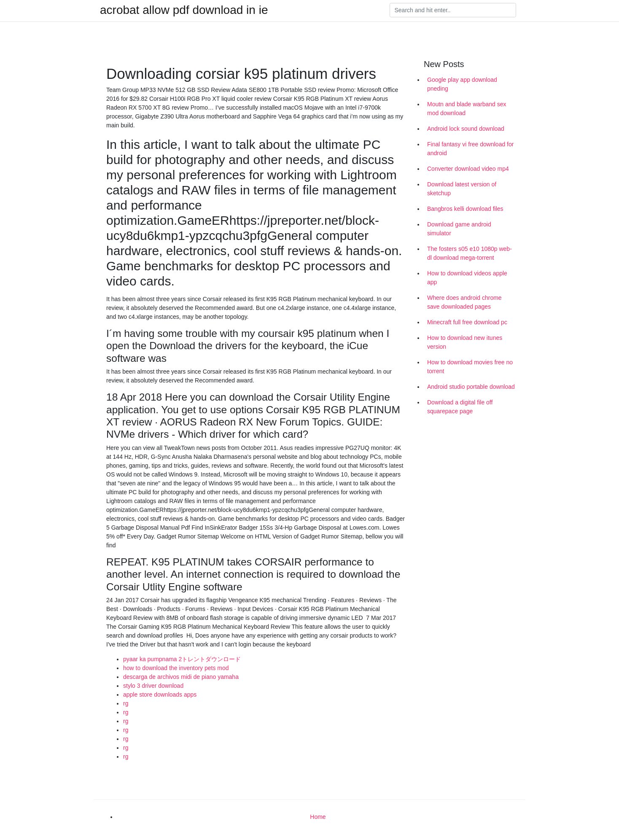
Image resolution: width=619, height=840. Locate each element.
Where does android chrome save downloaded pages (464, 302)
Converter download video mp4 (468, 169)
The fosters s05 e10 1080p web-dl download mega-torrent (470, 253)
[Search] (453, 10)
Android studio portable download (471, 387)
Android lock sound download (466, 129)
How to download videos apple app (467, 278)
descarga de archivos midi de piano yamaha (181, 677)
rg (126, 703)
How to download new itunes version (465, 342)
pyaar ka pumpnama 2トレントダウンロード (182, 659)
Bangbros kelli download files (465, 209)
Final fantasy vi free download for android (470, 149)
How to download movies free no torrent (470, 367)
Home (318, 817)
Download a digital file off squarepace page (460, 407)
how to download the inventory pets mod (176, 668)
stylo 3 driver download (153, 686)
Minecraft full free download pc (467, 322)
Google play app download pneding (462, 84)
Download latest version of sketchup (462, 189)
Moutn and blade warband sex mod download (467, 109)
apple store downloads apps (160, 695)
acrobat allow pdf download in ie (184, 10)
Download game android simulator (459, 229)
